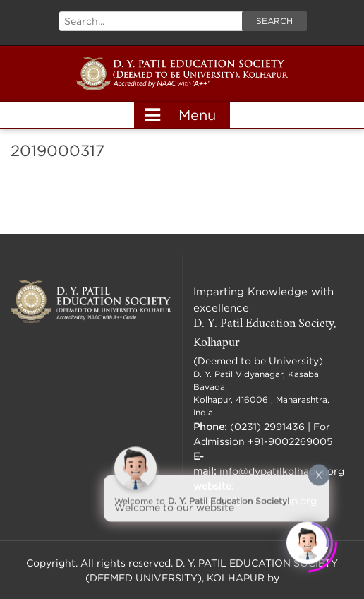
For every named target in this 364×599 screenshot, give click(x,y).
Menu (180, 115)
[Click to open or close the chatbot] (308, 542)
